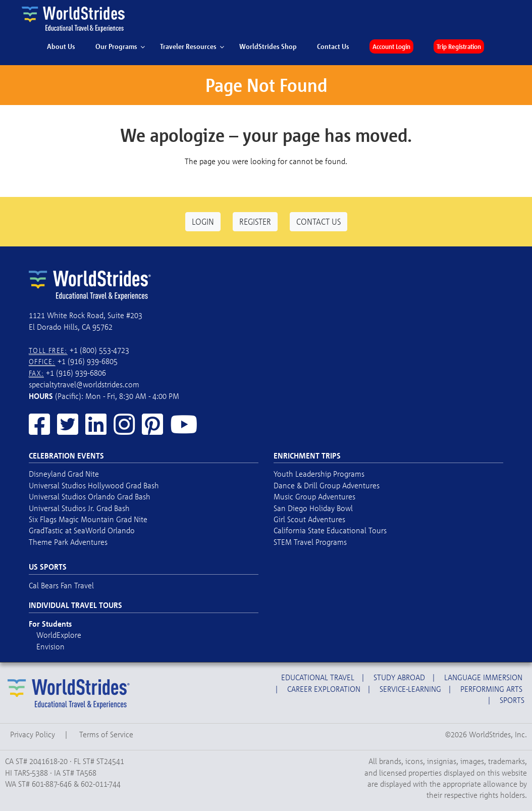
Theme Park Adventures (68, 542)
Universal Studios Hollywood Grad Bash (94, 485)
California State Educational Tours (330, 530)
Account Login (391, 46)
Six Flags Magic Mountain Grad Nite (88, 519)
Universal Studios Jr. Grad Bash (79, 508)
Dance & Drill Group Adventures (327, 485)
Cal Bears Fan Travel (61, 585)
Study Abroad (399, 677)
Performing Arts (491, 689)
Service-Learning (410, 689)
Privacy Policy (33, 734)
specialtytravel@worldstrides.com (84, 384)
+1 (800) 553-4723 (99, 350)
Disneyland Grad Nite (64, 474)
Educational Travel (318, 677)
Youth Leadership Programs (319, 474)
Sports (512, 700)
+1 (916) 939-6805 (88, 361)
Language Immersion (483, 677)
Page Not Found (266, 85)
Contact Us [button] (318, 221)
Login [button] (203, 221)
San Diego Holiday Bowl (313, 508)
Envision (50, 646)
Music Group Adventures (314, 496)
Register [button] (255, 221)
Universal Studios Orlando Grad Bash (90, 496)
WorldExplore (59, 635)
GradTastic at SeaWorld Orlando (82, 530)
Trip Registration (459, 46)
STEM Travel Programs (310, 542)
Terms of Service (106, 734)
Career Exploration (324, 689)
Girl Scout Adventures (309, 519)
